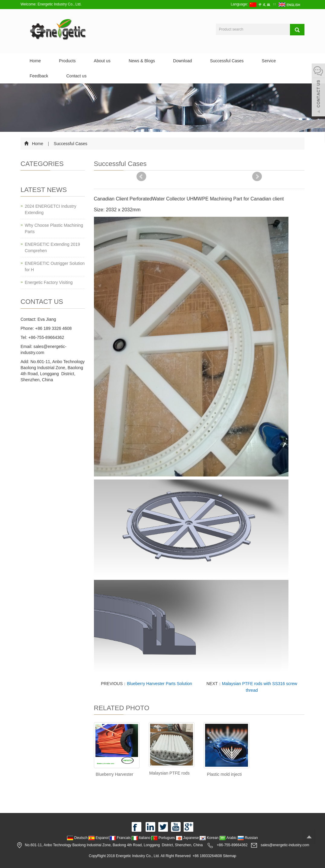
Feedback (39, 76)
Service (269, 61)
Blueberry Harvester (115, 774)
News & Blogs (142, 61)
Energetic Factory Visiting (49, 282)
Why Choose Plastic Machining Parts (54, 228)
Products (67, 61)
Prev (141, 177)
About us (102, 61)
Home (35, 61)
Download (182, 61)
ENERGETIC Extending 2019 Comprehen (52, 247)
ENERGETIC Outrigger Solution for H (55, 267)
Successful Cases (227, 61)
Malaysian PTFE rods (169, 773)
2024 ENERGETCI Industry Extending (50, 209)
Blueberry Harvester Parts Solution (159, 684)
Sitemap (230, 856)
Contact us (76, 76)
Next (257, 177)
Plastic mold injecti (224, 774)
